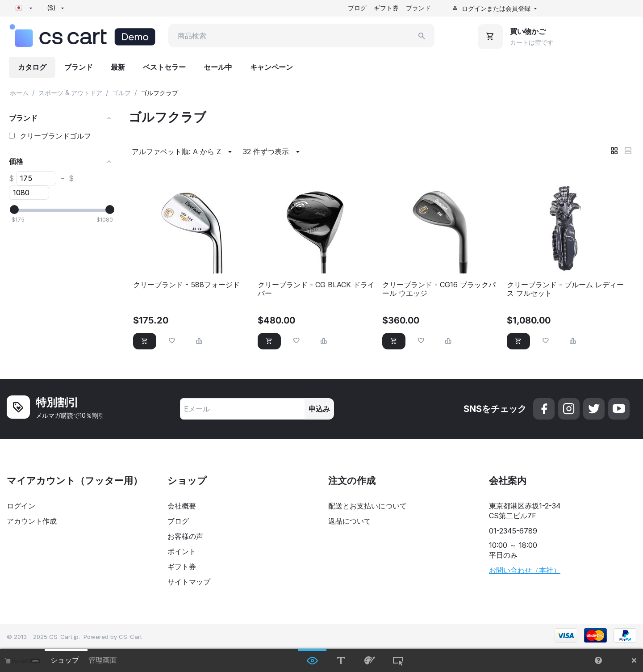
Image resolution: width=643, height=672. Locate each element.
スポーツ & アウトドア (70, 93)
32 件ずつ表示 (273, 152)
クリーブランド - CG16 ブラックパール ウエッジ (439, 289)
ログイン (21, 506)
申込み (319, 409)
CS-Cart (130, 637)
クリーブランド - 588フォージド (186, 285)
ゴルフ (121, 93)
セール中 (218, 67)
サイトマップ (189, 582)
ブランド (418, 8)
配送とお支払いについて (367, 506)
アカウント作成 (32, 521)
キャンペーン (271, 67)
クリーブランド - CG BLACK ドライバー (316, 289)
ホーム (19, 93)
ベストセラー (164, 67)
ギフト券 (386, 8)
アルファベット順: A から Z (183, 152)
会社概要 (182, 506)
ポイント (182, 551)
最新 (118, 67)
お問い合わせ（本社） (525, 570)
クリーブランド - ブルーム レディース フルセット (565, 289)
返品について (350, 521)
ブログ (357, 8)
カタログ (32, 67)
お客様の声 (185, 536)
